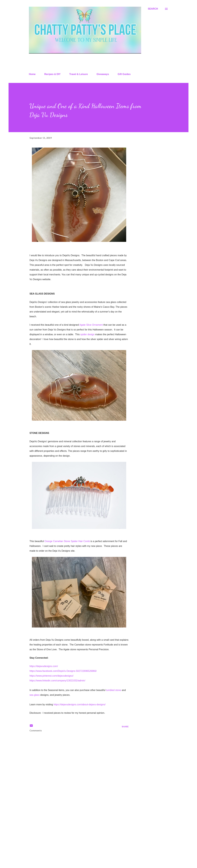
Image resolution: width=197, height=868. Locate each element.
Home (32, 74)
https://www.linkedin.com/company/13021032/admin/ (57, 681)
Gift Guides (124, 74)
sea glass (35, 695)
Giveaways (103, 74)
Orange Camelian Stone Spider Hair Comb (67, 541)
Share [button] (125, 727)
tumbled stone (114, 690)
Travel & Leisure (79, 74)
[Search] (153, 9)
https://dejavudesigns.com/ (44, 666)
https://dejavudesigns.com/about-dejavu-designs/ (80, 705)
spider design (87, 334)
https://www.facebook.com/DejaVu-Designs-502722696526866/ (63, 671)
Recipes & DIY (52, 74)
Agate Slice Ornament (91, 325)
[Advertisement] (74, 831)
